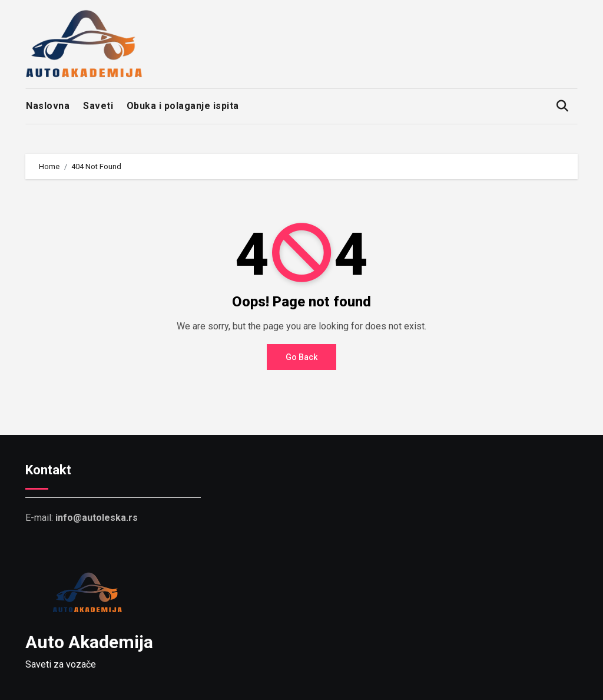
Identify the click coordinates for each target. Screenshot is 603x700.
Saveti (98, 106)
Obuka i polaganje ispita (183, 106)
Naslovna (48, 106)
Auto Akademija (89, 642)
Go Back (301, 357)
